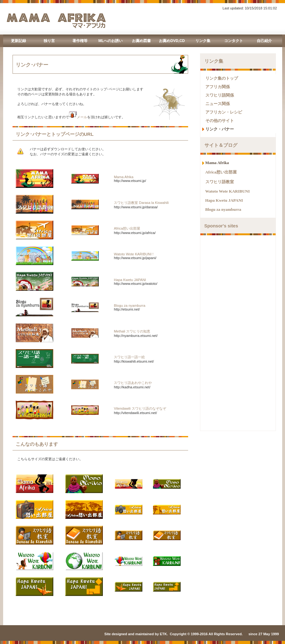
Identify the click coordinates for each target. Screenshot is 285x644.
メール (78, 117)
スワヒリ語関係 (220, 95)
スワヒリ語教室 (220, 182)
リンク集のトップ (222, 78)
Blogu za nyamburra (129, 306)
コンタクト (234, 41)
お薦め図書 (141, 41)
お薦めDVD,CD (172, 41)
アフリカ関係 (218, 87)
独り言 (49, 41)
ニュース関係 (218, 104)
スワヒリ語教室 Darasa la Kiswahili (141, 203)
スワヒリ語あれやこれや (133, 383)
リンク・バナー (220, 129)
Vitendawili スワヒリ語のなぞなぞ (140, 408)
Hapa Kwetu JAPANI (130, 280)
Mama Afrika (124, 177)
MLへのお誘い (111, 41)
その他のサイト (220, 121)
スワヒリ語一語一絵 (129, 357)
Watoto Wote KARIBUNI (228, 191)
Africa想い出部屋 (127, 228)
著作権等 (80, 41)
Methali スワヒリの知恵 (132, 331)
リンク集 (203, 41)
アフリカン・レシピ (224, 112)
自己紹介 (264, 41)
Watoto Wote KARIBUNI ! (134, 254)
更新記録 (18, 41)
